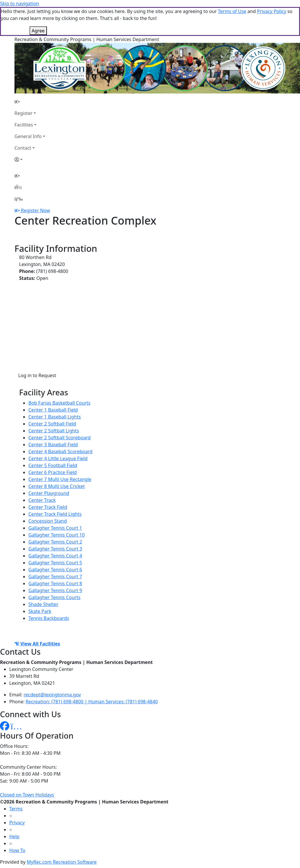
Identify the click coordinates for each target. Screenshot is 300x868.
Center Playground (49, 493)
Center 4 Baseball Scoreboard (60, 452)
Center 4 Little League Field (58, 458)
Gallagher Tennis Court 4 (55, 556)
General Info (28, 136)
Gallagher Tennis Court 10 (56, 535)
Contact (23, 148)
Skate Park (40, 611)
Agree (38, 31)
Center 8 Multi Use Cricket (57, 486)
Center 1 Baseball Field (53, 410)
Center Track (42, 500)
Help (14, 836)
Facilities (24, 125)
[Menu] (19, 199)
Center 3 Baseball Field (53, 445)
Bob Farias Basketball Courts (59, 403)
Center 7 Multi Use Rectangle (60, 479)
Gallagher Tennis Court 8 (55, 583)
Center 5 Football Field (53, 465)
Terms (16, 809)
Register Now (35, 210)
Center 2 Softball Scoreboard (60, 438)
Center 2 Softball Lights (54, 431)
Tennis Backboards (49, 618)
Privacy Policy (271, 11)
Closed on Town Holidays (27, 795)
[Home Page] (30, 102)
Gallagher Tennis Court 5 (55, 563)
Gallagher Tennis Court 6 (55, 570)
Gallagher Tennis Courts (54, 597)
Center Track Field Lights (55, 514)
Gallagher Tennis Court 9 (55, 590)
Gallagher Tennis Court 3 (55, 549)
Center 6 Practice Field (53, 472)
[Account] (30, 159)
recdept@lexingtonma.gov (52, 695)
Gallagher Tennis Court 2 (55, 542)
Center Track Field (48, 507)
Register (23, 113)
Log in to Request (37, 375)
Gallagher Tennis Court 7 (55, 577)
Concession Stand (48, 521)
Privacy (17, 823)
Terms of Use (232, 11)
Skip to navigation (19, 3)
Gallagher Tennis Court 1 (55, 528)
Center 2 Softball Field (52, 424)
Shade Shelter (43, 604)
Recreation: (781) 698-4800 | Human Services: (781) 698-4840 (92, 702)
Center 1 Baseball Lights (55, 417)
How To (17, 850)
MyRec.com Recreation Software (62, 862)
